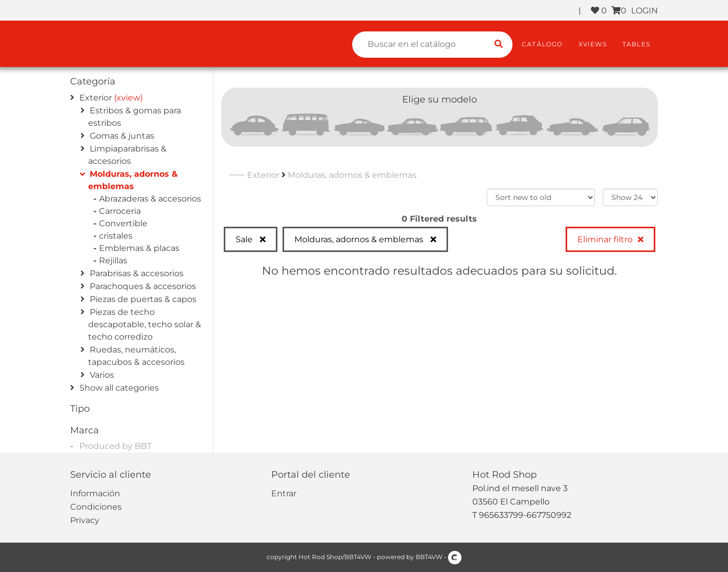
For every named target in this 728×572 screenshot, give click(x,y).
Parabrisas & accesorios (137, 273)
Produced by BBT (115, 446)
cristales (117, 236)
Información (95, 493)
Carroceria (121, 211)
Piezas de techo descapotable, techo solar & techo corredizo (145, 324)
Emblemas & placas (140, 248)
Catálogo (542, 44)
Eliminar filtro (605, 239)
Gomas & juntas (122, 136)
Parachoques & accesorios (143, 286)
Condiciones (96, 507)
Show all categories (119, 388)
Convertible (125, 223)
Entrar (284, 493)
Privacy (85, 520)
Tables (636, 44)
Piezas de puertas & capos (143, 299)
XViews (593, 44)
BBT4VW (429, 557)
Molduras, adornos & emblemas (352, 175)
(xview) (128, 98)
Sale (245, 239)
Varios (102, 375)
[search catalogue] (499, 45)
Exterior (96, 98)
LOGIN (644, 11)
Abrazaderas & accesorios (151, 199)
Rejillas (114, 260)
